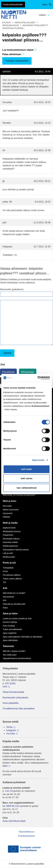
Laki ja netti (8, 553)
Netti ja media (10, 523)
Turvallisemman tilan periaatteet (19, 709)
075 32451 (10, 683)
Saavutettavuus (26, 832)
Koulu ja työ (9, 563)
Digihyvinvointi (9, 528)
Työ (4, 582)
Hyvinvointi (8, 513)
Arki (5, 588)
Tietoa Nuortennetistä (13, 692)
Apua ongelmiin (10, 633)
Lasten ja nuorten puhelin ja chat (17, 619)
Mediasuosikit (9, 557)
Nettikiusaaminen (10, 546)
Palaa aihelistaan (13, 54)
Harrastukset (8, 597)
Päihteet (6, 517)
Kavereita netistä (10, 542)
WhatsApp (28, 372)
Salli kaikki (26, 469)
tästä (5, 766)
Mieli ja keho (10, 501)
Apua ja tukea (10, 613)
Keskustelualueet (25, 22)
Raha (5, 608)
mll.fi (5, 687)
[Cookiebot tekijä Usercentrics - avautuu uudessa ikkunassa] (38, 378)
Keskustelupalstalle (13, 4)
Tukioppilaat (8, 568)
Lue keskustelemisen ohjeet (19, 50)
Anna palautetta (10, 703)
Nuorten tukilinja (10, 622)
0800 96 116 (13, 806)
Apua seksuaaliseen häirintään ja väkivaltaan (23, 637)
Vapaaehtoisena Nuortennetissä (17, 658)
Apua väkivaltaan (10, 640)
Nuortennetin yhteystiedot (15, 698)
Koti (5, 600)
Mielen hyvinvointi (11, 510)
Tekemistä (8, 646)
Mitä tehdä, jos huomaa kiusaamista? (19, 495)
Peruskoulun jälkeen (12, 575)
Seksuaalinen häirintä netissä (16, 550)
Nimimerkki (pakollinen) (12, 289)
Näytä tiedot (38, 460)
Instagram (11, 730)
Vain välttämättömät (27, 488)
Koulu (5, 571)
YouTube (11, 734)
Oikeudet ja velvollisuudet (14, 604)
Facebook (8, 372)
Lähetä (7, 353)
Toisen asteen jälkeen (12, 579)
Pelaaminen (8, 535)
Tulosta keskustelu (17, 61)
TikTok (9, 727)
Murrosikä (7, 506)
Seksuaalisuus (11, 25)
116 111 (9, 791)
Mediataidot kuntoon (12, 531)
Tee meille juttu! (10, 655)
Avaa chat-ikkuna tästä (14, 821)
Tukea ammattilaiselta (12, 629)
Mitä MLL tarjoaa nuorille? (14, 651)
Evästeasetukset (26, 836)
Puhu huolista (9, 626)
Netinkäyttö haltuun (11, 539)
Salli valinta (26, 478)
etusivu (7, 22)
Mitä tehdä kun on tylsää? (14, 593)
